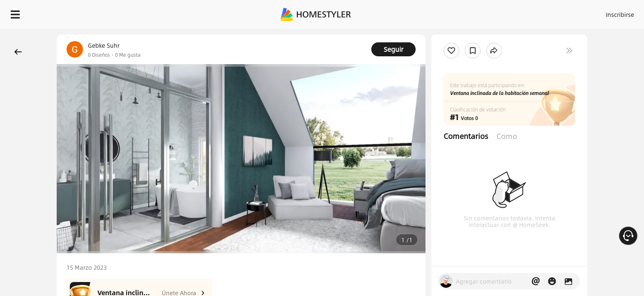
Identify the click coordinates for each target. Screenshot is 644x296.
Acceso (484, 12)
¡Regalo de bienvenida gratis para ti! (452, 35)
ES (546, 12)
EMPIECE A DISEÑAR (600, 12)
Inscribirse (516, 12)
